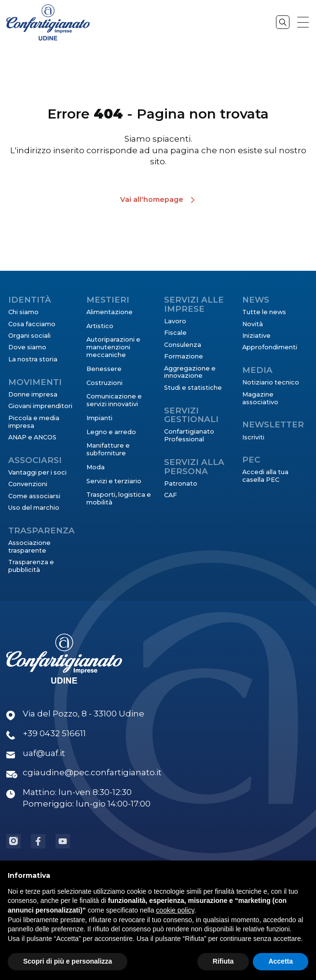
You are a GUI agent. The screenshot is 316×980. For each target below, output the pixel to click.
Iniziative (256, 336)
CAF (171, 495)
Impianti (99, 418)
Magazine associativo (260, 398)
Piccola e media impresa (34, 422)
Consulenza (183, 345)
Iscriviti (253, 437)
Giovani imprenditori (40, 406)
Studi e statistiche (193, 388)
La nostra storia (33, 359)
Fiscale (175, 333)
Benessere (104, 369)
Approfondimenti (270, 347)
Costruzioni (104, 383)
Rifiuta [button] (223, 962)
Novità (253, 324)
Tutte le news (264, 312)
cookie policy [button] (175, 911)
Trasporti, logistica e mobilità (119, 498)
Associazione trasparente (29, 547)
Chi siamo (23, 312)
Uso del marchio (34, 508)
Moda (96, 467)
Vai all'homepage (152, 199)
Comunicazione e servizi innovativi (114, 400)
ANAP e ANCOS (32, 437)
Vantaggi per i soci (37, 472)
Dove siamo (27, 347)
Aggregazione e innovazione (190, 372)
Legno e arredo (111, 432)
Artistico (100, 326)
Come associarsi (34, 496)
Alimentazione (110, 312)
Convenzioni (28, 484)
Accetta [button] (281, 962)
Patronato (181, 483)
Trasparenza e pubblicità (31, 566)
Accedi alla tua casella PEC (265, 476)
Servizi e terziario (114, 481)
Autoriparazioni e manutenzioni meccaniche (113, 347)
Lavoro (175, 321)
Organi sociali (29, 336)
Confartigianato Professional (189, 435)
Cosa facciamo (32, 324)
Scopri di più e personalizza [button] (68, 962)
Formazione (184, 356)
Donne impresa (33, 394)
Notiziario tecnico (271, 382)
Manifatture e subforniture (108, 449)
